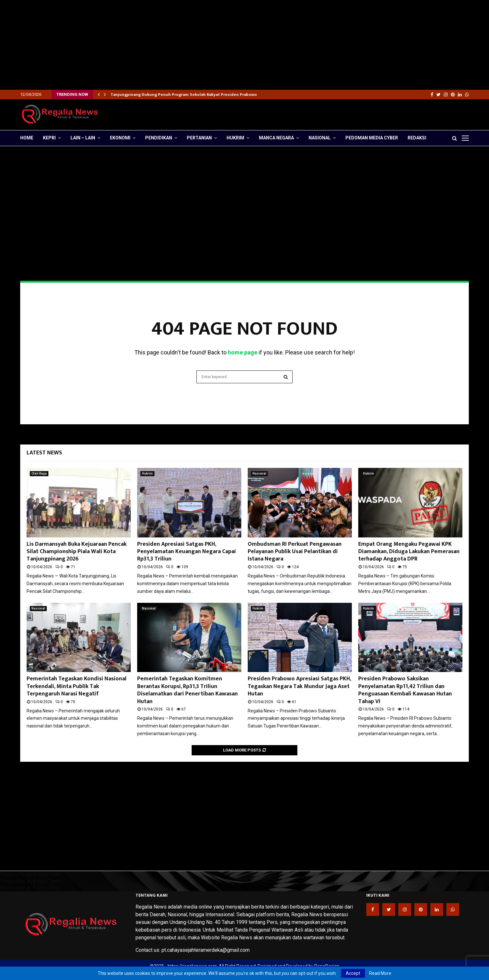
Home (27, 138)
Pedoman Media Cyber (372, 138)
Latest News (44, 453)
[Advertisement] (192, 45)
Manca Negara (276, 138)
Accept (353, 973)
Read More (380, 973)
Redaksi (417, 138)
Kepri (49, 138)
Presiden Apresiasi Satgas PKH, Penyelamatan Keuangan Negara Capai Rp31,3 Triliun (186, 552)
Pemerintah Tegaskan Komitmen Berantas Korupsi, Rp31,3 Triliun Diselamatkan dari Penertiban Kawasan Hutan (187, 690)
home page (243, 352)
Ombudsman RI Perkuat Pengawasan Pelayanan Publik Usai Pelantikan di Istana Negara (295, 552)
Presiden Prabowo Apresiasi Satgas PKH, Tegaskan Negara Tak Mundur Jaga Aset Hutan (299, 686)
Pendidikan (159, 138)
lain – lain (83, 138)
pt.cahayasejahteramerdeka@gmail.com (206, 950)
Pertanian (199, 138)
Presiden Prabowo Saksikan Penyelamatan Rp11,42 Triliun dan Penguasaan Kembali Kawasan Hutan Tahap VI (405, 690)
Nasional (320, 138)
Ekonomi (120, 138)
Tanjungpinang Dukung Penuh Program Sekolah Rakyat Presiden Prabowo (184, 95)
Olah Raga (39, 473)
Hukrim (235, 138)
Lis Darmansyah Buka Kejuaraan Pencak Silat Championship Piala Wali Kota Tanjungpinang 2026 (77, 552)
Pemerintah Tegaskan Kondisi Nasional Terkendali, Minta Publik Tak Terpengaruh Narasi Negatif (77, 686)
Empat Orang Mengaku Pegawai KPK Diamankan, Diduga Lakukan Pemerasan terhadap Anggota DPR (409, 552)
